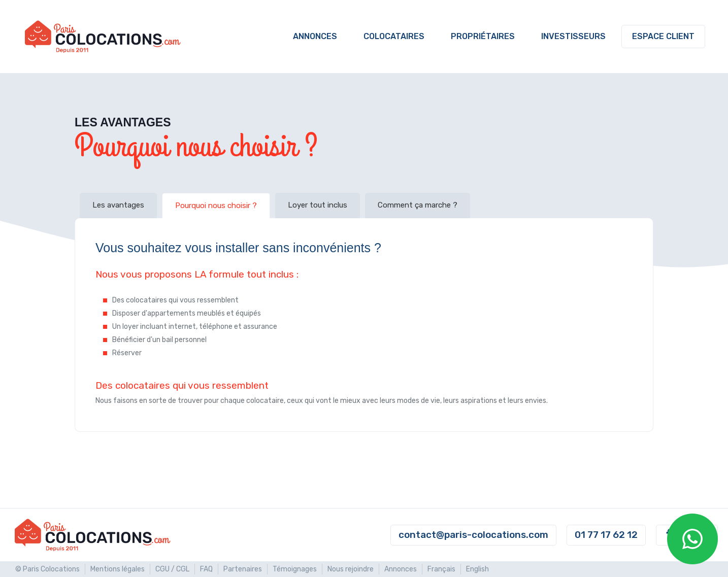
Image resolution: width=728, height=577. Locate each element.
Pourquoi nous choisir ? (216, 206)
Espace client (663, 36)
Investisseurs (573, 36)
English (477, 569)
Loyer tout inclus (318, 205)
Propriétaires (483, 36)
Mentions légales (118, 569)
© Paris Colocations (47, 569)
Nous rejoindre (351, 569)
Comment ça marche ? (418, 205)
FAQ (206, 569)
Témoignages (295, 569)
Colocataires (394, 36)
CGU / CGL (172, 569)
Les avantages (118, 205)
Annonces (315, 36)
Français (441, 569)
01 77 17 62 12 (606, 535)
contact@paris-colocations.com (473, 535)
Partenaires (243, 569)
